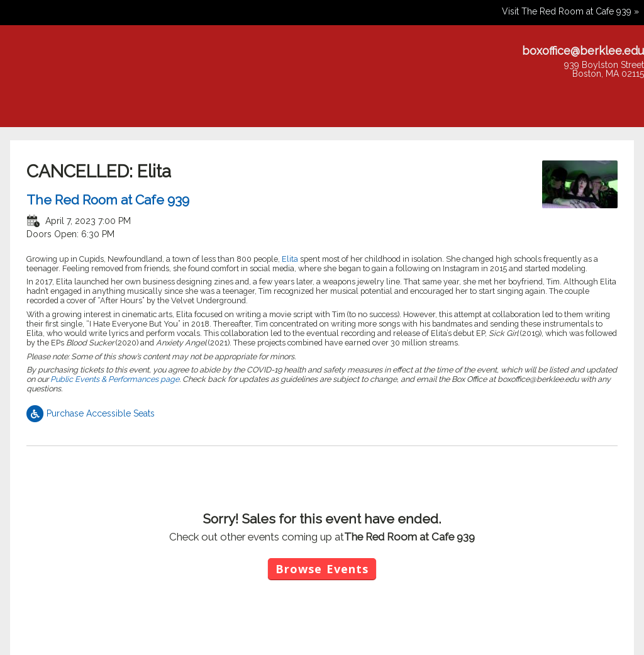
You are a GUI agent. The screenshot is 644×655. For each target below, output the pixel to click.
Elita (291, 259)
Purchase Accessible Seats (91, 413)
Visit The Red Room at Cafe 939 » (570, 11)
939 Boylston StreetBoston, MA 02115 (604, 69)
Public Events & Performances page (115, 379)
